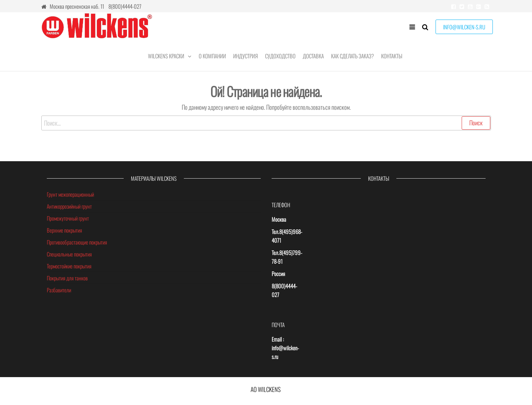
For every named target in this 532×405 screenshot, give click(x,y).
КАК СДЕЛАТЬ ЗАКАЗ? (352, 56)
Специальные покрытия (69, 254)
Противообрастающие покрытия (77, 242)
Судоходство (280, 56)
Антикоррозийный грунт (69, 206)
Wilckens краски (166, 56)
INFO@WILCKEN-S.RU (464, 27)
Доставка (313, 56)
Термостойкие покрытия (69, 266)
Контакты (392, 56)
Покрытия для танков (67, 278)
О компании (212, 56)
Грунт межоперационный (70, 194)
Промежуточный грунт (68, 218)
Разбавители (59, 290)
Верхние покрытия (64, 230)
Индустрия (246, 56)
